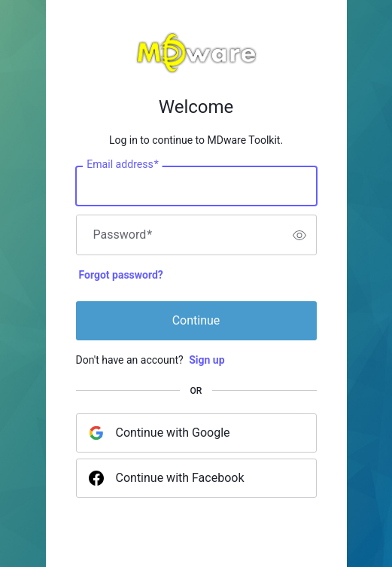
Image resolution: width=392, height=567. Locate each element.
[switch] (299, 235)
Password (123, 235)
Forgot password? (121, 275)
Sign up (207, 360)
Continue (196, 320)
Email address (122, 165)
